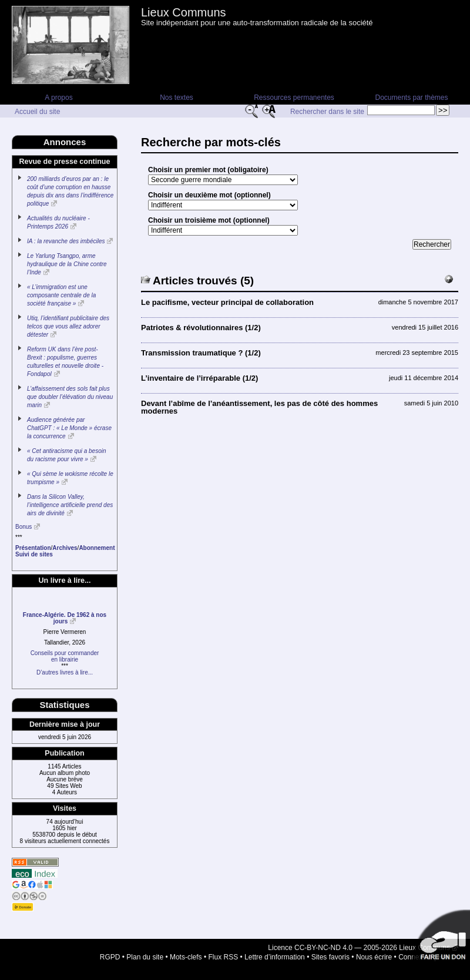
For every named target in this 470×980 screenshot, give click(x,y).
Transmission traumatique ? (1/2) (201, 353)
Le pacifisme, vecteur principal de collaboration (227, 302)
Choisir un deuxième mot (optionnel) (209, 195)
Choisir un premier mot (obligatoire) (208, 170)
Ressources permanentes (294, 98)
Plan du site (145, 957)
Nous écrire (374, 957)
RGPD (110, 957)
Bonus (23, 527)
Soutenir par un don (441, 939)
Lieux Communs (184, 12)
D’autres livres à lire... (65, 672)
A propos (58, 98)
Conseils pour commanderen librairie (65, 656)
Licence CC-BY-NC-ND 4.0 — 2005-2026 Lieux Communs (359, 948)
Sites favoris (330, 957)
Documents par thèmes (411, 98)
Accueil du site (37, 112)
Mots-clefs (186, 957)
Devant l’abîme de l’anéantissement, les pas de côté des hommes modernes (259, 407)
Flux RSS (224, 957)
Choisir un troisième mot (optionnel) (209, 220)
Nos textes (177, 98)
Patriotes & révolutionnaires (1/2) (201, 328)
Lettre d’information (275, 957)
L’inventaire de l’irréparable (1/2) (199, 378)
